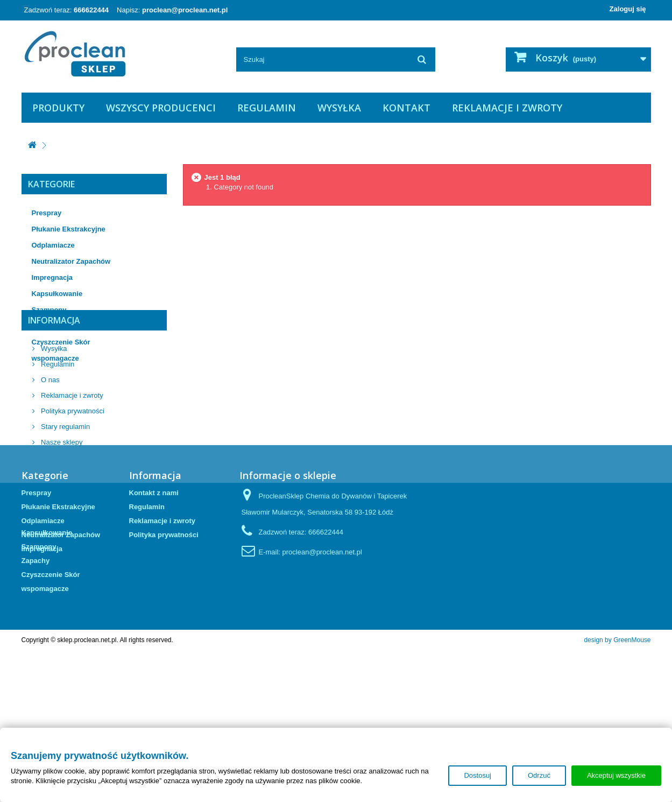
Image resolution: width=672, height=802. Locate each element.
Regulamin (267, 108)
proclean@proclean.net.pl (185, 10)
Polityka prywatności (72, 479)
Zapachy (46, 326)
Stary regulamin (65, 495)
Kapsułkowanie (57, 294)
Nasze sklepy (61, 511)
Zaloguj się (628, 9)
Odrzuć (539, 775)
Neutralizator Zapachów (71, 261)
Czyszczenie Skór (61, 342)
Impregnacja (52, 277)
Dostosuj (478, 775)
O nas (49, 448)
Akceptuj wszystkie (616, 775)
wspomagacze (55, 358)
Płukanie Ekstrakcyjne (69, 229)
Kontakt (406, 108)
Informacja (54, 393)
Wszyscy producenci (161, 108)
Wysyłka (339, 108)
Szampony (49, 310)
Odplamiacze (53, 245)
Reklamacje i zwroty (507, 108)
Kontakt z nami (154, 610)
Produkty (58, 108)
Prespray (47, 213)
